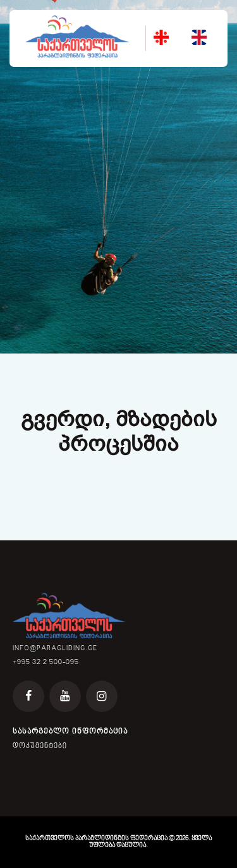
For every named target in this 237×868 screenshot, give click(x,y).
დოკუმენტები (40, 746)
